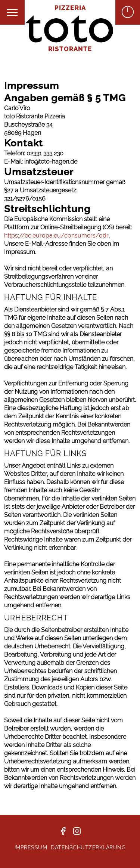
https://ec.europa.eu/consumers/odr (56, 235)
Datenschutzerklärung (88, 847)
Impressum (31, 847)
